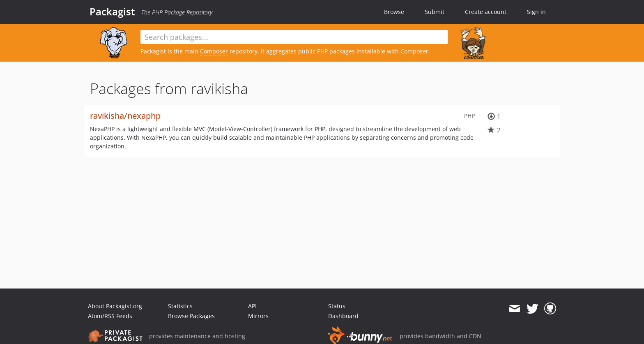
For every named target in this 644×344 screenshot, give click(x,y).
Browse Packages (191, 316)
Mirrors (258, 316)
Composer (214, 51)
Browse (394, 12)
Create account (486, 12)
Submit (435, 12)
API (252, 306)
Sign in (536, 12)
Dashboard (343, 316)
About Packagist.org (115, 306)
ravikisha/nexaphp (125, 116)
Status (337, 306)
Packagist (112, 12)
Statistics (180, 306)
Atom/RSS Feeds (110, 316)
